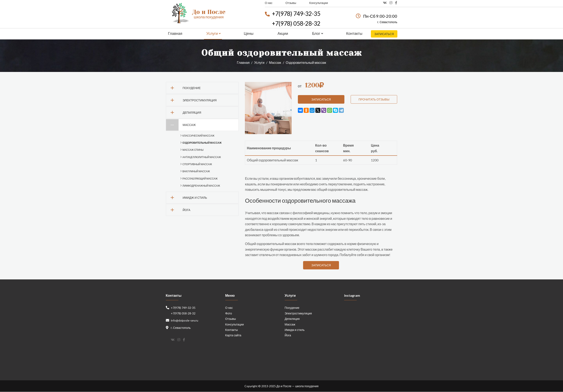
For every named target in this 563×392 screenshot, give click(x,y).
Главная (175, 33)
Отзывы (291, 3)
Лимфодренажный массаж (201, 186)
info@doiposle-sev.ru (185, 321)
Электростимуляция (191, 100)
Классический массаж (198, 136)
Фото (229, 313)
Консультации (319, 3)
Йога (178, 210)
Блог (317, 33)
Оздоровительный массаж (202, 143)
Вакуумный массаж (196, 171)
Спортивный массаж (197, 164)
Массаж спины (193, 150)
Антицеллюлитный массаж (202, 157)
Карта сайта (233, 335)
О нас (269, 3)
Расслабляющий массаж (200, 179)
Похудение (183, 88)
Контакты (354, 33)
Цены (248, 33)
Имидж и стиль (187, 198)
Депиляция (184, 112)
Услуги (213, 33)
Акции (282, 33)
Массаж (275, 62)
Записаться (384, 34)
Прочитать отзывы (374, 99)
